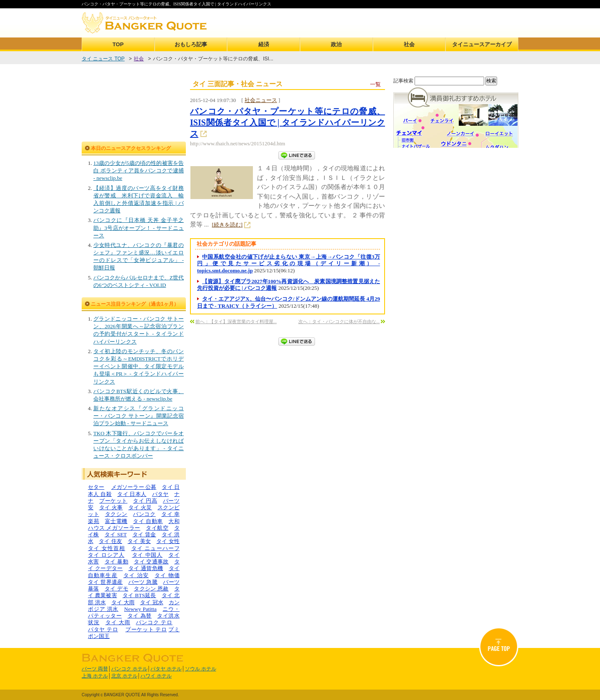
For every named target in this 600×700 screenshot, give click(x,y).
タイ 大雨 (123, 602)
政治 (336, 44)
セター (96, 487)
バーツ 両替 (95, 669)
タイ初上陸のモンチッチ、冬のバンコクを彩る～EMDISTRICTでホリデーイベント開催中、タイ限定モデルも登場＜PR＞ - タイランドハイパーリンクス (139, 366)
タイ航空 (157, 528)
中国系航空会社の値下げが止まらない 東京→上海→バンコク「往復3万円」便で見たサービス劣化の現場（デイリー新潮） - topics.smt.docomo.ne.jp (289, 264)
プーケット (113, 501)
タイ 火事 (111, 507)
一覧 (375, 84)
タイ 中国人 (147, 555)
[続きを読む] (227, 225)
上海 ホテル (95, 676)
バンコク (144, 514)
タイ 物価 (167, 575)
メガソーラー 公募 (134, 487)
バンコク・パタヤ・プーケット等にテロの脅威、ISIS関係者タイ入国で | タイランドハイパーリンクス (287, 122)
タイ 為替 (140, 616)
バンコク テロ (154, 622)
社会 (409, 44)
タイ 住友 (110, 541)
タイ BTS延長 (139, 595)
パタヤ (160, 494)
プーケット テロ (146, 629)
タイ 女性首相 (106, 548)
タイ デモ (116, 589)
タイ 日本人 (132, 494)
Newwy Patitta (140, 609)
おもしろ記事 (191, 44)
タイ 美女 (139, 541)
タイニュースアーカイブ (482, 44)
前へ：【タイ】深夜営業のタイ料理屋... (236, 321)
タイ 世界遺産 (105, 582)
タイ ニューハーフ (156, 548)
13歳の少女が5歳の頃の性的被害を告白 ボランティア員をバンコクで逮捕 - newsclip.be (139, 171)
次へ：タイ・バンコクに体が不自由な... (339, 321)
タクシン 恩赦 (151, 589)
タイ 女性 (168, 541)
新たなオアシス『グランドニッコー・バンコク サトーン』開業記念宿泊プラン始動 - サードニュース (139, 416)
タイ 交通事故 (151, 562)
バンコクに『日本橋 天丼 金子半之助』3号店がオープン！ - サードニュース (139, 228)
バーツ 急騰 (143, 582)
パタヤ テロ (103, 629)
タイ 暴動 (116, 562)
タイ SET (116, 534)
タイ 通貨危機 (146, 568)
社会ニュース (261, 100)
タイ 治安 (136, 575)
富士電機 (116, 521)
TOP (118, 44)
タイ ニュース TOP (103, 59)
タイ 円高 (145, 501)
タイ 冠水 (152, 602)
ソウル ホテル (201, 669)
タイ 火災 (140, 507)
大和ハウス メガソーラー (134, 524)
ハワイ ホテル (156, 676)
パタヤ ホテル (166, 669)
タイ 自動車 (148, 521)
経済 (264, 44)
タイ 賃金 (144, 534)
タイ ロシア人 (106, 555)
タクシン (116, 514)
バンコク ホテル (129, 669)
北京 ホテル (124, 676)
